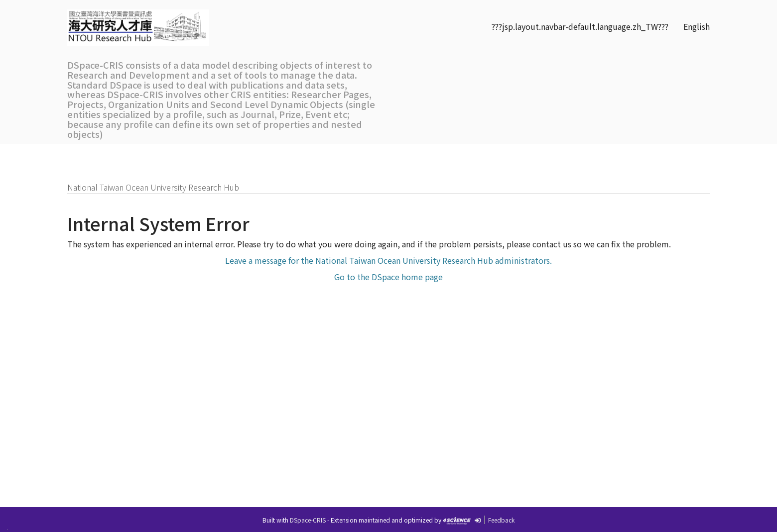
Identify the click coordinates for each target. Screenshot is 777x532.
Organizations (296, 155)
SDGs (421, 155)
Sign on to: (688, 155)
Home (85, 155)
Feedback (501, 520)
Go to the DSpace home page (388, 277)
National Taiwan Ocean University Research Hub (153, 187)
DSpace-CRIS (308, 520)
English (697, 26)
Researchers (227, 155)
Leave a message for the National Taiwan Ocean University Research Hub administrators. (388, 260)
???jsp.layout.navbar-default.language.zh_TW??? (580, 26)
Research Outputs (149, 155)
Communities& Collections (368, 160)
